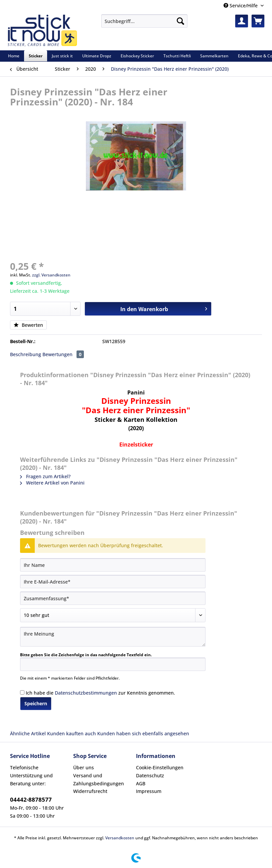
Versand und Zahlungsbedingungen (99, 779)
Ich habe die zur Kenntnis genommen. (100, 693)
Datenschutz (150, 775)
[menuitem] (144, 24)
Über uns (84, 767)
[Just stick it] (62, 56)
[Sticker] (36, 56)
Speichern (36, 703)
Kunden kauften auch (72, 733)
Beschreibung (26, 354)
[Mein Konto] (242, 21)
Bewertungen (63, 354)
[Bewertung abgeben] (113, 615)
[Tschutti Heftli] (177, 56)
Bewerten (28, 325)
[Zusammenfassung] (113, 598)
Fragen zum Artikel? (45, 476)
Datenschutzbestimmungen (86, 693)
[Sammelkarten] (214, 56)
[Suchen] (180, 21)
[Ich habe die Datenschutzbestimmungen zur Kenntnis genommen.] (22, 692)
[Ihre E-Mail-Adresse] (113, 582)
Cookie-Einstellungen (160, 767)
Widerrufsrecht (90, 791)
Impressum (149, 791)
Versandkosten (120, 838)
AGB (141, 783)
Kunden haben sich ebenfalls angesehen (143, 733)
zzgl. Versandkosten (51, 275)
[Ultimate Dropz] (97, 56)
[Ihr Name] (113, 565)
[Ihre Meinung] (113, 637)
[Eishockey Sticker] (137, 56)
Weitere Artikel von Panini (52, 483)
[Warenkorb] (258, 21)
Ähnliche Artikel (28, 733)
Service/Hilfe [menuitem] (241, 6)
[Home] (14, 56)
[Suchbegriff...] (144, 21)
